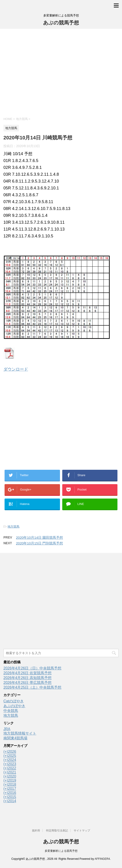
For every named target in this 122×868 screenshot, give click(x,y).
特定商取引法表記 (57, 831)
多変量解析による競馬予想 (61, 851)
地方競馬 (13, 527)
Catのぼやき (14, 701)
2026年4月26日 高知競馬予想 (27, 678)
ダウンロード (16, 369)
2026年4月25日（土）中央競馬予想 (32, 687)
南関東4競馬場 (15, 738)
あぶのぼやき (14, 706)
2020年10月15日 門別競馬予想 (39, 543)
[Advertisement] (61, 72)
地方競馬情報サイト (20, 733)
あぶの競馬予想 (61, 23)
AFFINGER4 (102, 859)
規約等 (36, 831)
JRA (7, 729)
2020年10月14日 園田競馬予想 (39, 538)
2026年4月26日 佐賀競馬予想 (27, 673)
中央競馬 (11, 711)
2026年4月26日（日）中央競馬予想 (32, 668)
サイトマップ (82, 831)
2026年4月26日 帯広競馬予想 (27, 683)
